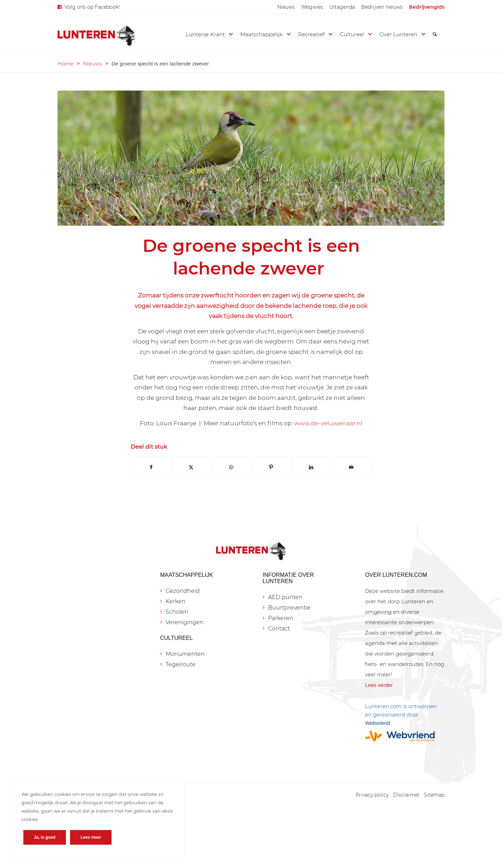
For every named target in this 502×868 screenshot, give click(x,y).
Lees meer (91, 837)
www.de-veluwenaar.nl (328, 423)
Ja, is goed (45, 837)
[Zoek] (435, 34)
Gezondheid (183, 591)
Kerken (176, 601)
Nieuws (286, 7)
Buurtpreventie (289, 608)
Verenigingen (185, 622)
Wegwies (312, 7)
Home (66, 64)
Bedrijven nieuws (382, 7)
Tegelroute (181, 664)
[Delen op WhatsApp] (231, 467)
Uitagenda (342, 7)
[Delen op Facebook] (151, 467)
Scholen (177, 612)
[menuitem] (286, 7)
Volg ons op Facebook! (92, 7)
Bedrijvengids (427, 7)
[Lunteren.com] (96, 34)
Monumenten (185, 654)
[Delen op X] (191, 467)
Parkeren (281, 618)
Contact (279, 629)
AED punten (285, 597)
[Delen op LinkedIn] (311, 467)
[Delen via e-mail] (351, 467)
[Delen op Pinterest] (271, 467)
